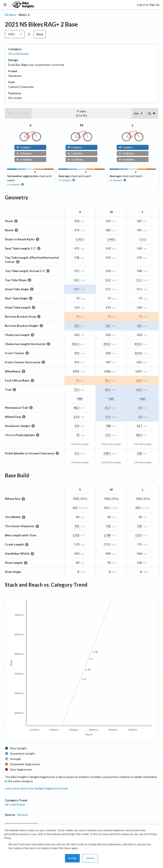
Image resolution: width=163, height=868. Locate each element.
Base (40, 34)
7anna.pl (22, 815)
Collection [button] (24, 153)
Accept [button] (72, 858)
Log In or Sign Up (148, 5)
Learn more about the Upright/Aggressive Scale (36, 788)
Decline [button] (90, 858)
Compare (23, 147)
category (15, 184)
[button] (11, 113)
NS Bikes (11, 15)
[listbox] (15, 34)
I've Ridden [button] (24, 160)
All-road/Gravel (18, 54)
